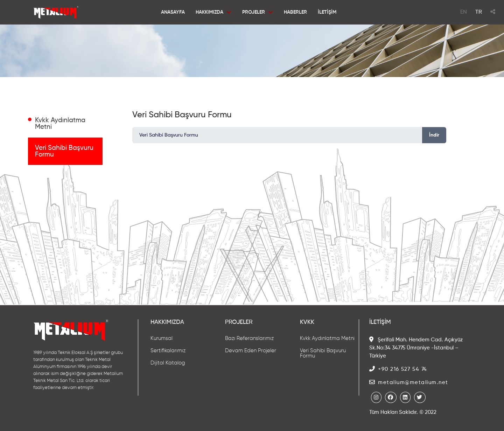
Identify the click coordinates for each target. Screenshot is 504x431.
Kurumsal (162, 338)
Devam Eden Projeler (251, 351)
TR (479, 12)
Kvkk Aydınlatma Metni (60, 124)
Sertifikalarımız (168, 351)
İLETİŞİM (327, 12)
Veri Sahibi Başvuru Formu (64, 151)
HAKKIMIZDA (209, 12)
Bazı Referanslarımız (249, 338)
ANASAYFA (173, 12)
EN (464, 12)
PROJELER (254, 12)
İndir (434, 135)
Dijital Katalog (168, 363)
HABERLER (295, 12)
